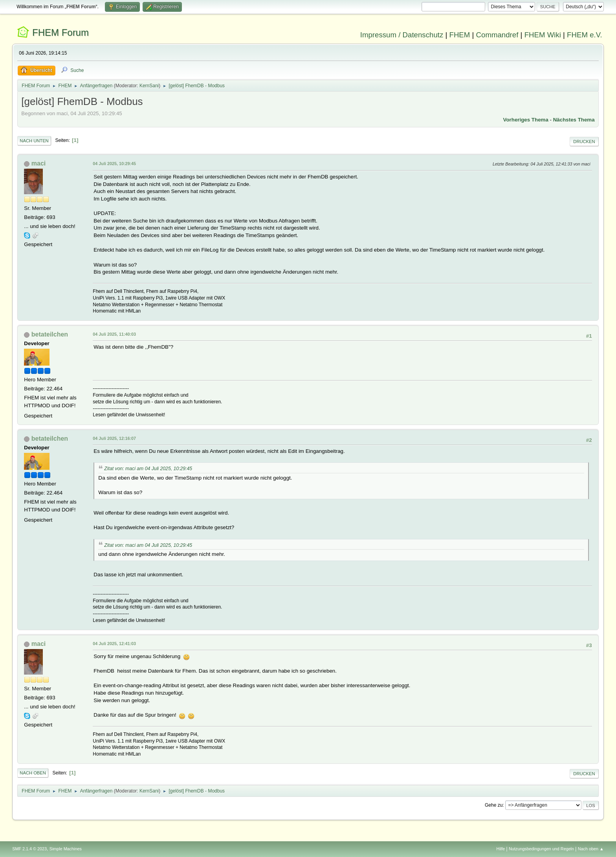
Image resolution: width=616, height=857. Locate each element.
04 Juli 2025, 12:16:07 (114, 438)
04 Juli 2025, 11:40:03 (114, 334)
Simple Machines (66, 849)
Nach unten (34, 141)
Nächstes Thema (574, 120)
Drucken (584, 142)
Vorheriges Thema (526, 120)
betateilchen (50, 334)
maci (38, 163)
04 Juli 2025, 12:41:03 (114, 644)
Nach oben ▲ (591, 849)
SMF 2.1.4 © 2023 (29, 849)
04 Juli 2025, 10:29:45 (114, 164)
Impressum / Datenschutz (402, 35)
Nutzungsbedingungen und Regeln (541, 849)
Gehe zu (494, 805)
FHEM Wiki (543, 35)
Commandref (497, 35)
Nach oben (33, 773)
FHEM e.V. (585, 35)
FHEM (459, 35)
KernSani (149, 86)
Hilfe (501, 849)
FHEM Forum (60, 32)
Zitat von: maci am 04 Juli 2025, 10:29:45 (148, 469)
